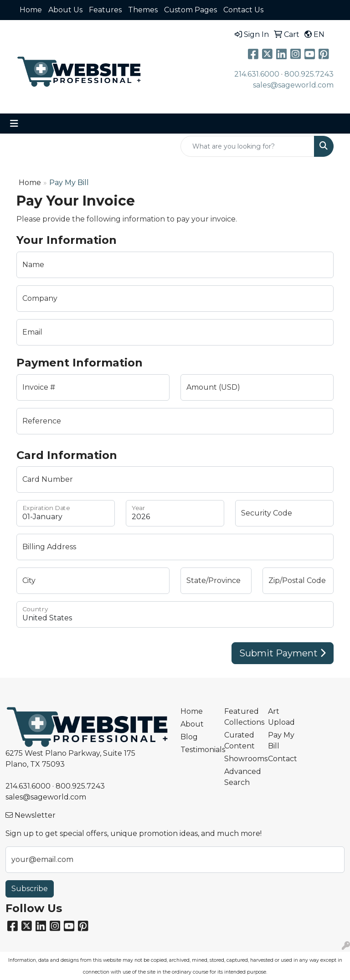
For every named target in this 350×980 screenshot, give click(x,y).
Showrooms (241, 759)
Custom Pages (190, 10)
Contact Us (243, 10)
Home (31, 10)
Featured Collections (241, 717)
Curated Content (239, 740)
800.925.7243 (309, 74)
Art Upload (281, 717)
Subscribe (30, 889)
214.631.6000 (257, 74)
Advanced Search (241, 777)
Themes (143, 10)
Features (105, 10)
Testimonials (197, 750)
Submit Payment (283, 653)
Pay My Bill (281, 740)
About (192, 724)
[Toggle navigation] (14, 124)
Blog (189, 737)
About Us (65, 10)
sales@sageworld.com (293, 85)
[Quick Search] (247, 146)
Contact (283, 759)
